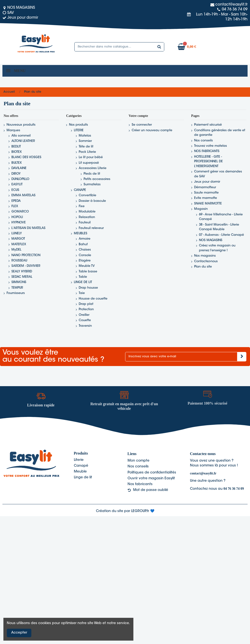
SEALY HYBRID (22, 272)
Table (83, 277)
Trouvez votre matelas (211, 146)
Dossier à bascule (92, 201)
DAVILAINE (19, 168)
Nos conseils (203, 141)
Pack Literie (87, 152)
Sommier (85, 141)
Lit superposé (89, 163)
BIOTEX (17, 152)
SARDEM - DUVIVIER (26, 266)
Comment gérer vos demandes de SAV (218, 174)
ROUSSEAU (19, 261)
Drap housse (88, 288)
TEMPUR (17, 288)
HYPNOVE (19, 223)
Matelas (85, 136)
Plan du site (203, 267)
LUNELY (17, 234)
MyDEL (16, 250)
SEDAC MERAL (22, 277)
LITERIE (79, 130)
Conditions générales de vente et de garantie (220, 133)
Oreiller (84, 315)
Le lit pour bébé (91, 157)
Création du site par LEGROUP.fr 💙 (125, 511)
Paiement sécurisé (208, 125)
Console (85, 255)
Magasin (201, 209)
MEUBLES (81, 234)
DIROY (16, 174)
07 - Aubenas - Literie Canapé (221, 235)
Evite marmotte (206, 198)
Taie (82, 293)
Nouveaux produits (21, 125)
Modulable (87, 212)
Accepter (19, 633)
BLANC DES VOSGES (26, 157)
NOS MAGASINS (211, 240)
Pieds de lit (92, 174)
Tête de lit (86, 147)
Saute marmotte (206, 193)
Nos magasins (205, 256)
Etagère (85, 261)
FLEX (15, 206)
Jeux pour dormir (207, 182)
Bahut (83, 245)
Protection (86, 310)
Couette (85, 320)
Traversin (85, 326)
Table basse (88, 272)
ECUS (15, 190)
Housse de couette (93, 299)
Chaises (85, 250)
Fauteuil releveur (91, 228)
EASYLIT (17, 185)
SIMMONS (19, 282)
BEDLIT (16, 147)
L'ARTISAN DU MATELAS (28, 228)
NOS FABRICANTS (207, 151)
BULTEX (17, 163)
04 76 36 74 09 (234, 489)
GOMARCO (20, 212)
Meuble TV (87, 266)
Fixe (82, 206)
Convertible (87, 196)
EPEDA (16, 201)
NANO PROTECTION (26, 255)
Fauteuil (85, 223)
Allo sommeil (21, 136)
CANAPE (80, 190)
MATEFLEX (19, 245)
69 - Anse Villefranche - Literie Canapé (221, 217)
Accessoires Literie (93, 168)
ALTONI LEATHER (23, 141)
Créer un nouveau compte (152, 130)
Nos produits (78, 125)
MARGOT (18, 239)
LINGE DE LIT (83, 282)
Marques (13, 130)
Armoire (85, 239)
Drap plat (86, 304)
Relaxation (87, 217)
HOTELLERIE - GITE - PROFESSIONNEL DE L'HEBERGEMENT (208, 162)
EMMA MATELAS (23, 196)
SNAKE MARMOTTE (208, 204)
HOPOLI (17, 217)
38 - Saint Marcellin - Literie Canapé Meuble (219, 227)
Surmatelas (92, 185)
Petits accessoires (97, 179)
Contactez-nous (206, 261)
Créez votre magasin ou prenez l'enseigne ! (217, 248)
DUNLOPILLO (20, 179)
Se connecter (142, 125)
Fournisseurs (16, 293)
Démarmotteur (205, 187)
